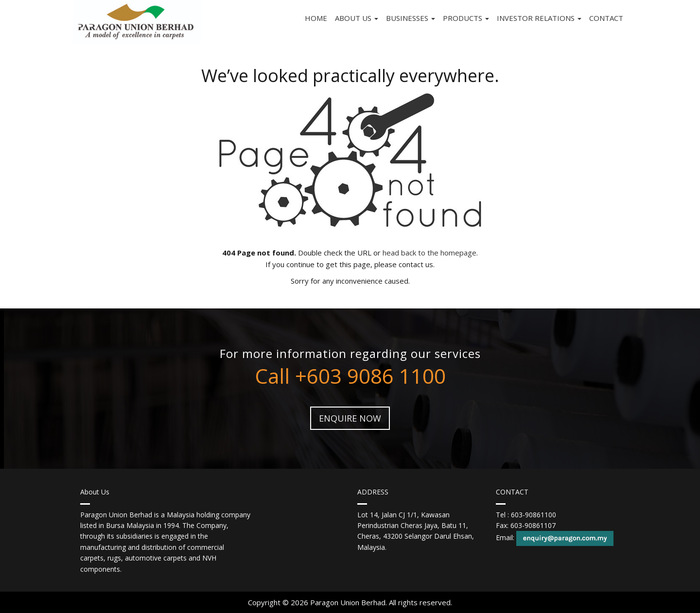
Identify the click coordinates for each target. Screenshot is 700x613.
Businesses (411, 18)
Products (466, 18)
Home (316, 18)
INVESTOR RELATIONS (539, 18)
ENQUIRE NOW (350, 418)
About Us (357, 18)
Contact (606, 18)
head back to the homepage (429, 253)
